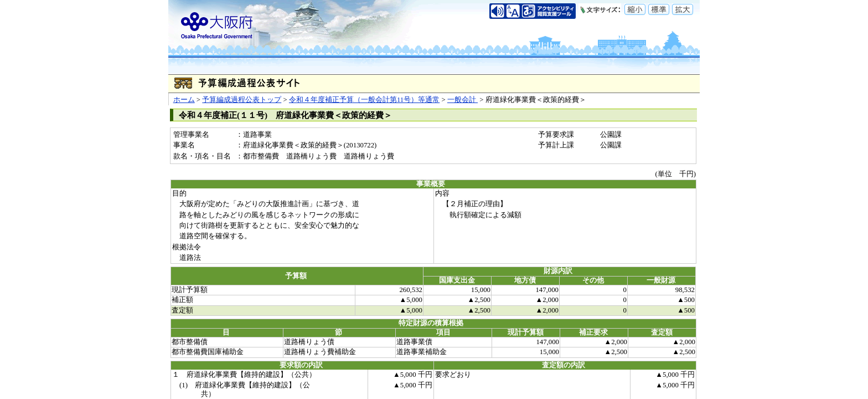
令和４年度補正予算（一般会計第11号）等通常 (364, 100)
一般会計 (463, 100)
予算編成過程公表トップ (242, 100)
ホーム (184, 100)
